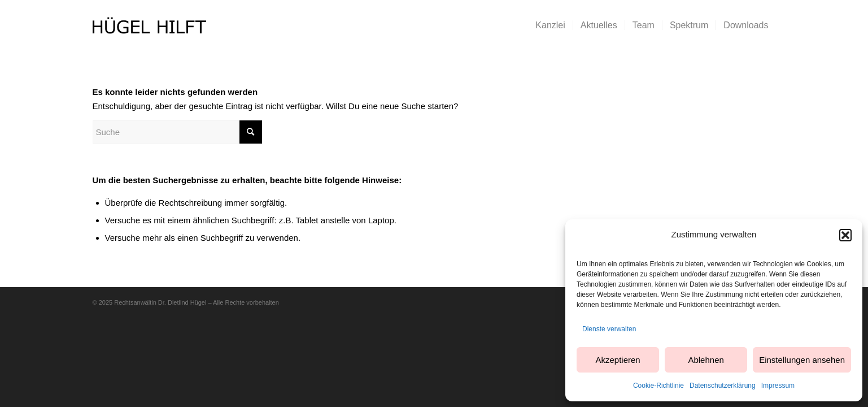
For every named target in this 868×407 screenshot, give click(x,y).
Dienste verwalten (609, 329)
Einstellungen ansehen (802, 360)
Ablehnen (706, 360)
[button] (845, 235)
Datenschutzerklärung (723, 386)
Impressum (778, 386)
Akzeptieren (618, 360)
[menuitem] (550, 25)
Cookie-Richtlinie (658, 386)
